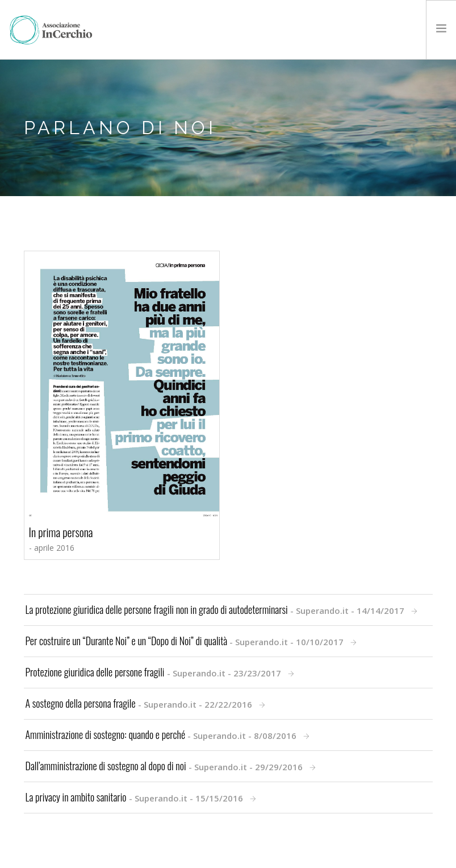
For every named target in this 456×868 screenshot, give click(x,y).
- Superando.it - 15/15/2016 (135, 797)
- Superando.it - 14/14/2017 (216, 609)
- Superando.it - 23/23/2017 (154, 672)
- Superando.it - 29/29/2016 (165, 766)
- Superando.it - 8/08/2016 (162, 734)
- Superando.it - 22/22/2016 (140, 703)
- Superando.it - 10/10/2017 (186, 641)
